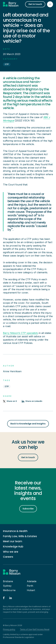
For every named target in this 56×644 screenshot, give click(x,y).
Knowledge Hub (13, 547)
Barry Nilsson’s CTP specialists (20, 333)
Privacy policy (9, 629)
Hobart (31, 590)
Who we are (11, 552)
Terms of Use (26, 629)
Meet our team (13, 541)
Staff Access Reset (41, 629)
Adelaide (32, 581)
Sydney (7, 586)
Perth (30, 586)
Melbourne (9, 590)
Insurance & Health (15, 531)
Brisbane (8, 581)
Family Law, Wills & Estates (20, 536)
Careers (8, 557)
